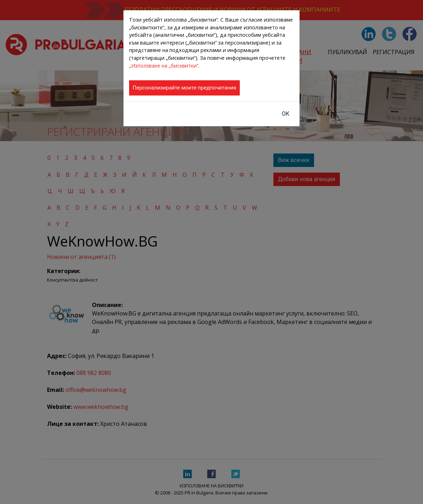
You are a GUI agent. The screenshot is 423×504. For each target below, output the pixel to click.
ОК (286, 114)
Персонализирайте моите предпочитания (184, 88)
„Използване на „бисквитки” (164, 66)
